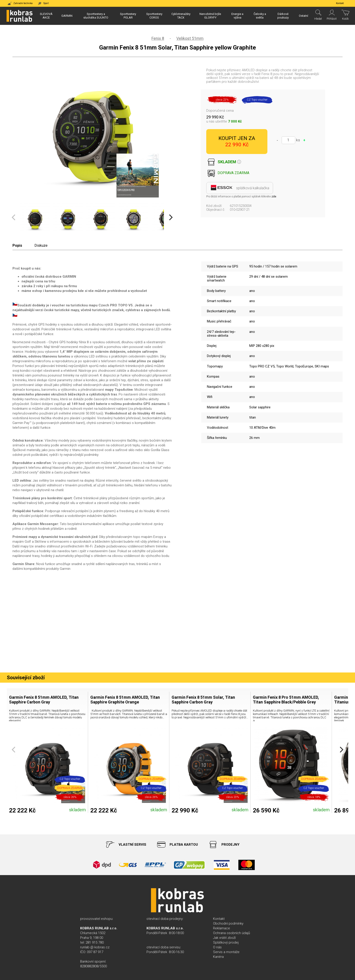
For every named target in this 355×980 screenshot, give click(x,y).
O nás (217, 947)
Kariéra (218, 957)
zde (274, 196)
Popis (17, 245)
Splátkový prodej (226, 942)
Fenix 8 (158, 38)
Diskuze (41, 245)
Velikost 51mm (190, 38)
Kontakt (219, 919)
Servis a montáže (226, 952)
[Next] (170, 218)
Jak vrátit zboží (224, 938)
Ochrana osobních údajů (231, 933)
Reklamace (222, 928)
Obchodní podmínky (228, 923)
